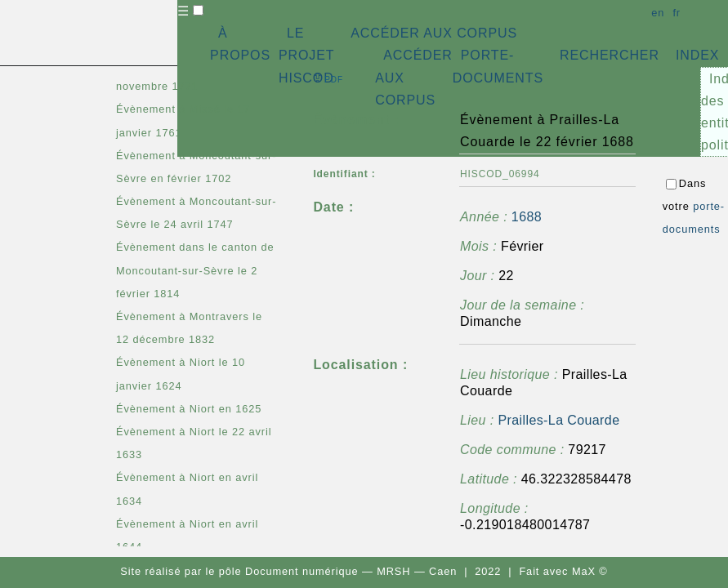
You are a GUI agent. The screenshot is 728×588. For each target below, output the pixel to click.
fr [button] (677, 13)
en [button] (658, 13)
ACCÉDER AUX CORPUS (434, 33)
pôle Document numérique (289, 571)
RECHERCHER (610, 55)
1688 (527, 217)
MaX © (590, 571)
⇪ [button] (328, 78)
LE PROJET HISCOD (306, 55)
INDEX (697, 55)
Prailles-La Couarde (558, 420)
